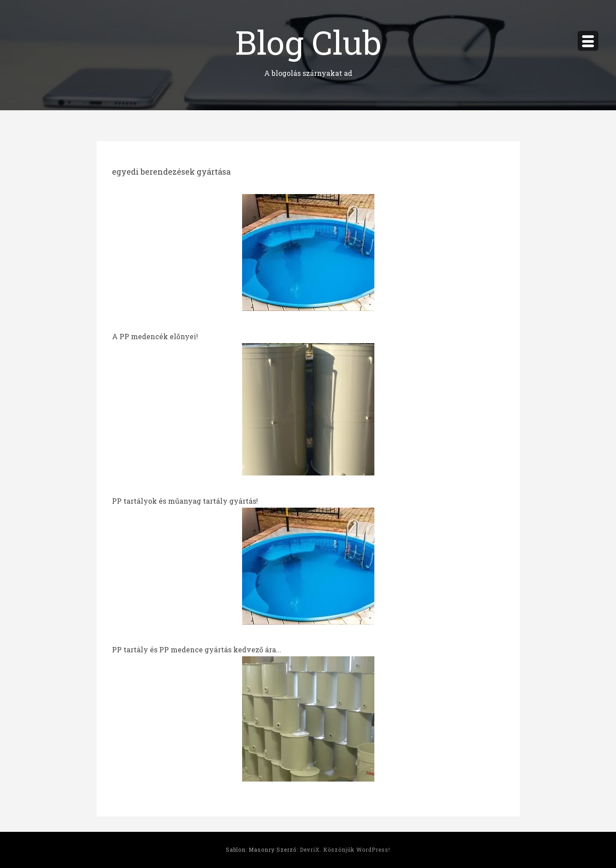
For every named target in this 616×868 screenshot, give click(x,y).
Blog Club (308, 42)
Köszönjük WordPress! (357, 849)
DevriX (310, 849)
